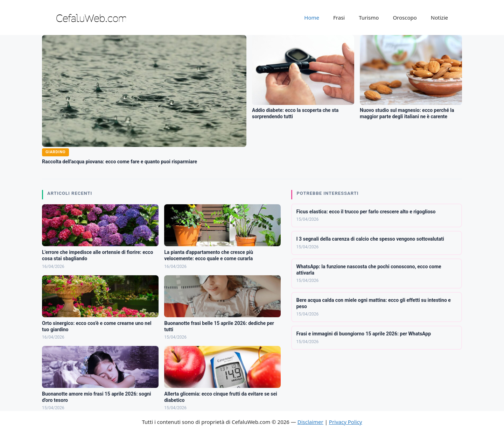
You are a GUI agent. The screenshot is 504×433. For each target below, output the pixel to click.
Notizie (439, 17)
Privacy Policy (346, 422)
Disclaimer (310, 422)
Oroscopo (405, 17)
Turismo (369, 17)
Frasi (339, 17)
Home (312, 17)
